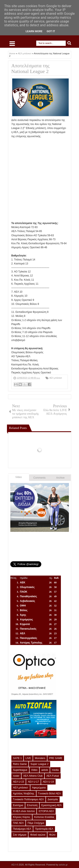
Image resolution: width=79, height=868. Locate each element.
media (55, 770)
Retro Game (20, 764)
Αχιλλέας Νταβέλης (24, 794)
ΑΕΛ (14, 865)
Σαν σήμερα (20, 835)
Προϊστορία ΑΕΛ (44, 829)
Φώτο (52, 835)
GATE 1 (17, 758)
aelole (45, 770)
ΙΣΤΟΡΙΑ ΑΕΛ (46, 811)
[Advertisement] (39, 178)
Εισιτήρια (18, 805)
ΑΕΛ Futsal (53, 776)
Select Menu (12, 44)
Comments (39, 478)
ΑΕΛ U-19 (48, 782)
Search (69, 43)
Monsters (40, 758)
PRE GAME (56, 758)
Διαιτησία (53, 799)
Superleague (20, 770)
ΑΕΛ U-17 (33, 782)
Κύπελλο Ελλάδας (44, 817)
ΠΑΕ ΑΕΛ (18, 823)
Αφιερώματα (39, 788)
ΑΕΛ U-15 (19, 782)
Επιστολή (32, 805)
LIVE (28, 758)
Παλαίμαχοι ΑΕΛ (22, 829)
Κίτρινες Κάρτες (22, 817)
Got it (51, 31)
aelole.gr (63, 865)
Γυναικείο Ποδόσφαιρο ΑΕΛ (28, 799)
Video (19, 477)
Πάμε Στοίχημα (36, 823)
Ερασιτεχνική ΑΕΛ (51, 805)
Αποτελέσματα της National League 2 (30, 68)
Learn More (34, 31)
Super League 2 (39, 764)
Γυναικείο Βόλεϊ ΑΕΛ (50, 794)
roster (16, 776)
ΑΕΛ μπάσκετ (56, 378)
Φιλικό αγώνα (38, 835)
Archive (60, 478)
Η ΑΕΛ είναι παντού (24, 811)
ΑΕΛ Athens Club (33, 776)
